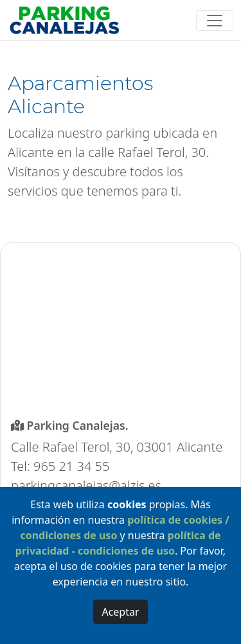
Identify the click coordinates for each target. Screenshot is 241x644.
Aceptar (120, 612)
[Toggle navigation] (215, 21)
